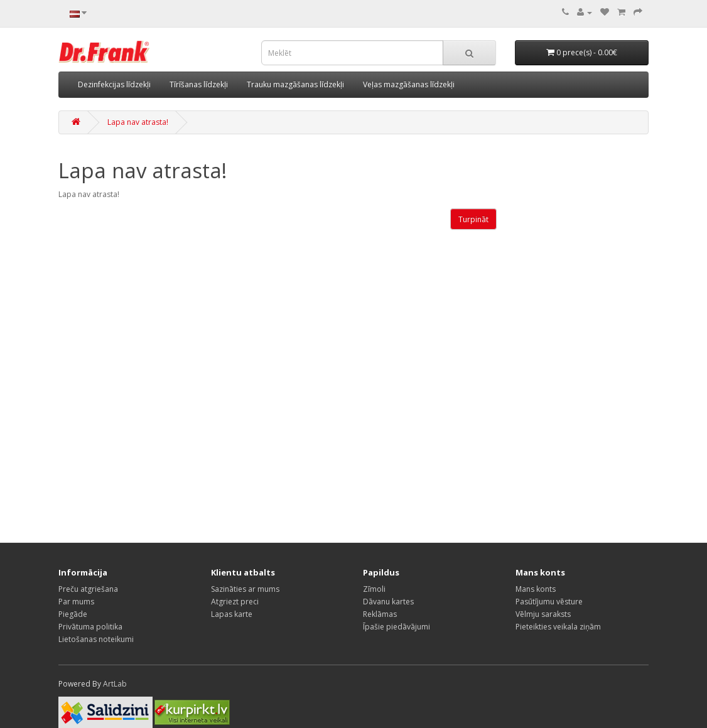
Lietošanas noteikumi (96, 639)
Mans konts (536, 589)
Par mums (76, 602)
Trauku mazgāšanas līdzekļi (295, 84)
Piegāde (73, 614)
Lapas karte (232, 614)
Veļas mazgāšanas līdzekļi (409, 84)
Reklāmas (380, 614)
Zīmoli (374, 589)
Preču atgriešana (88, 589)
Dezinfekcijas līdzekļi (114, 84)
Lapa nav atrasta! (138, 122)
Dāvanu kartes (388, 602)
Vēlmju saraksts (543, 614)
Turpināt (473, 219)
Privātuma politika (90, 627)
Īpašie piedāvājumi (397, 627)
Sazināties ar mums (245, 589)
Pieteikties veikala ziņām (558, 627)
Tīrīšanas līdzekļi (199, 84)
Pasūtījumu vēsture (549, 602)
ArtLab (115, 684)
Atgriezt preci (235, 602)
